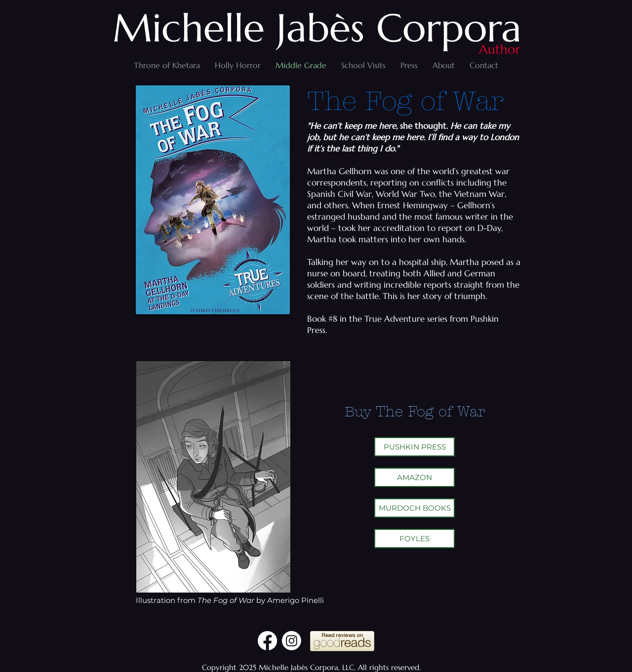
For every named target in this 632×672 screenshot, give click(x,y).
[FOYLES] (415, 539)
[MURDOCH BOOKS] (415, 508)
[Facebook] (267, 641)
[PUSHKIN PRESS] (415, 447)
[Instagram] (292, 641)
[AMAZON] (415, 477)
